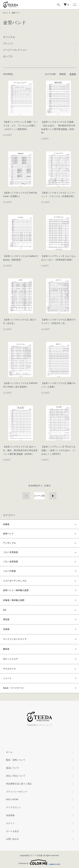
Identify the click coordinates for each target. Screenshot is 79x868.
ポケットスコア (11, 659)
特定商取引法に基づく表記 (19, 784)
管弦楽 (6, 619)
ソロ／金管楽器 (11, 562)
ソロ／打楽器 (9, 571)
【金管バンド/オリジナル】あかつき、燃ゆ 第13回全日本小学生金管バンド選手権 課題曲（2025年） (20, 450)
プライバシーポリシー (17, 792)
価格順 (63, 74)
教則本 (6, 649)
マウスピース (9, 669)
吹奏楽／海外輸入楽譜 (14, 600)
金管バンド (16, 13)
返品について (12, 768)
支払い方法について (16, 776)
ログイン (10, 823)
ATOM (15, 799)
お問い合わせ (12, 839)
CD (5, 610)
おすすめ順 (50, 74)
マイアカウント (14, 807)
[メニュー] (74, 5)
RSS (8, 799)
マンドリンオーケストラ (15, 639)
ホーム (5, 13)
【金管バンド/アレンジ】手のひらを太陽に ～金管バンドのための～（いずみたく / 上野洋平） (58, 450)
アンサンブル (9, 543)
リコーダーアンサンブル (15, 581)
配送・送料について (16, 760)
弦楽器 (6, 629)
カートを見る (12, 831)
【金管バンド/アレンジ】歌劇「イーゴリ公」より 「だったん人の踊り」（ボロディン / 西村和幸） (20, 126)
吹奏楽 (6, 524)
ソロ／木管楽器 (11, 552)
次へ (53, 496)
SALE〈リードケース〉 (14, 688)
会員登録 (10, 815)
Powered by (39, 862)
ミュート (7, 678)
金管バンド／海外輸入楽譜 (16, 590)
